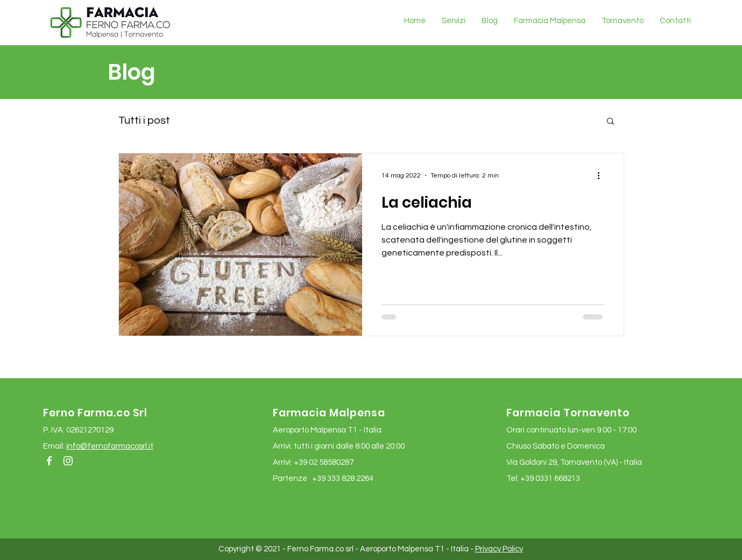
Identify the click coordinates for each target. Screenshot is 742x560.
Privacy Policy (499, 549)
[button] (610, 122)
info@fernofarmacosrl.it (110, 446)
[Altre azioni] (603, 175)
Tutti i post (144, 120)
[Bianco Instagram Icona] (68, 461)
